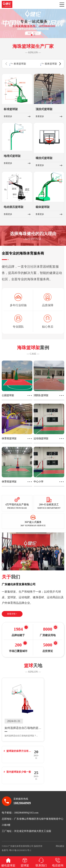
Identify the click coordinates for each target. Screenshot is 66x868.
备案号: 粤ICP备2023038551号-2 (16, 848)
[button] (32, 37)
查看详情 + (12, 616)
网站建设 (60, 844)
